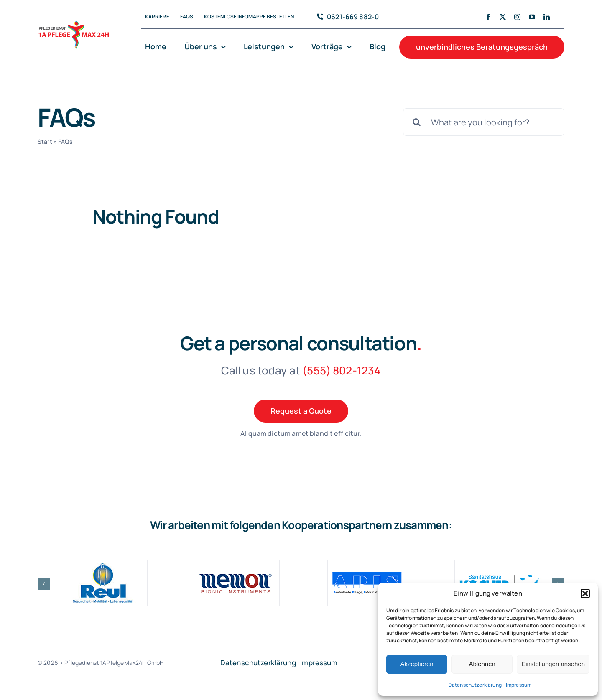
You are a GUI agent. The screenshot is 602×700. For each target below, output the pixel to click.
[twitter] (503, 17)
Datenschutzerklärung (475, 685)
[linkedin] (547, 17)
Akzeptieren (417, 664)
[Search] (417, 122)
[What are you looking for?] (484, 122)
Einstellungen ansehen (553, 664)
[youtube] (532, 17)
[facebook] (488, 17)
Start (45, 141)
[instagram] (517, 17)
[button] (585, 593)
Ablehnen (482, 664)
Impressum (519, 685)
